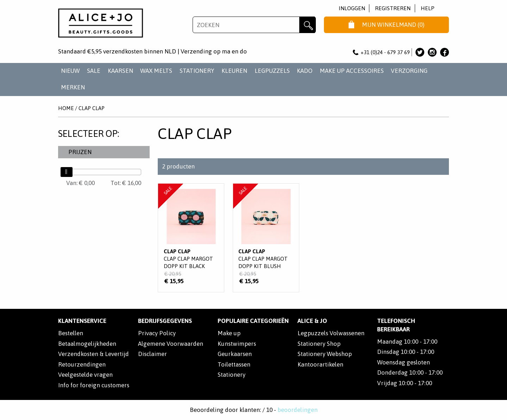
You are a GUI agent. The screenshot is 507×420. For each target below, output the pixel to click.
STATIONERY (197, 71)
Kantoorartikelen (320, 364)
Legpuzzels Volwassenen (331, 333)
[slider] (67, 172)
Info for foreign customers (94, 385)
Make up (229, 333)
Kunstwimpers (237, 344)
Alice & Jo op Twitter (420, 52)
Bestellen (71, 333)
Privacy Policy (157, 333)
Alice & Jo (312, 321)
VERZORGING (409, 71)
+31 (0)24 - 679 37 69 (381, 52)
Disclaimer (152, 354)
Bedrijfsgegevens (165, 321)
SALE (94, 71)
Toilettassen (234, 364)
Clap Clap (92, 108)
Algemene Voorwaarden (171, 344)
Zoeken (308, 25)
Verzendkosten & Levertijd (93, 354)
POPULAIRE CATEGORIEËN (253, 321)
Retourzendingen (82, 364)
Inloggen (352, 8)
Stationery (231, 375)
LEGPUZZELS (272, 71)
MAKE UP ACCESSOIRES (352, 71)
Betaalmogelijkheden (87, 344)
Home (66, 108)
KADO (305, 71)
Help (428, 8)
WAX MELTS (156, 71)
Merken (73, 87)
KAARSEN (120, 71)
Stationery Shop (319, 344)
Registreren (393, 8)
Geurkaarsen (235, 354)
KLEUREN (234, 71)
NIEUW (70, 71)
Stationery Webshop (325, 354)
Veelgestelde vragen (85, 375)
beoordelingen (298, 410)
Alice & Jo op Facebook (445, 52)
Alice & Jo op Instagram (432, 52)
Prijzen (80, 152)
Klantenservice (82, 321)
